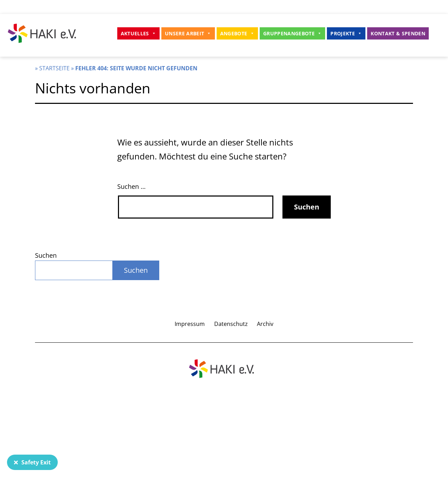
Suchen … (131, 186)
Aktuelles (138, 33)
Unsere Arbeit (188, 33)
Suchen (46, 255)
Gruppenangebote (292, 33)
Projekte (346, 33)
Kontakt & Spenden (398, 33)
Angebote (237, 33)
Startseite (54, 68)
